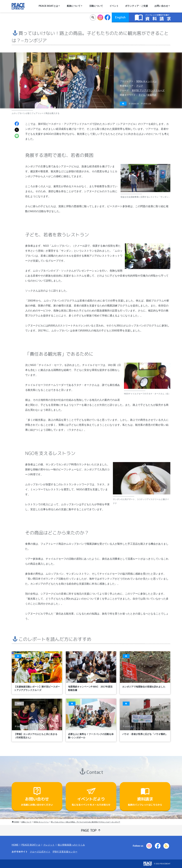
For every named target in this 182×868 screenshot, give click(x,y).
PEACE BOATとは (31, 845)
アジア (140, 86)
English (120, 17)
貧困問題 (152, 95)
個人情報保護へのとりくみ (71, 845)
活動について (96, 6)
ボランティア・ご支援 (136, 6)
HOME (16, 822)
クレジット (49, 845)
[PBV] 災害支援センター (65, 852)
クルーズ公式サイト (40, 852)
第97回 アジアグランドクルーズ (148, 90)
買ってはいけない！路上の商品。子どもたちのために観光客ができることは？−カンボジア (86, 822)
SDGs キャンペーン (146, 81)
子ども (142, 95)
